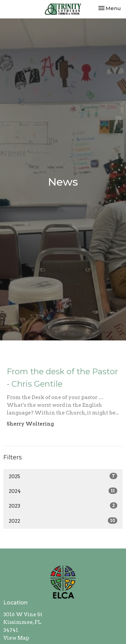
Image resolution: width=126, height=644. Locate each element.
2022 (63, 521)
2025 (63, 476)
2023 (63, 506)
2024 (63, 491)
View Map (16, 638)
